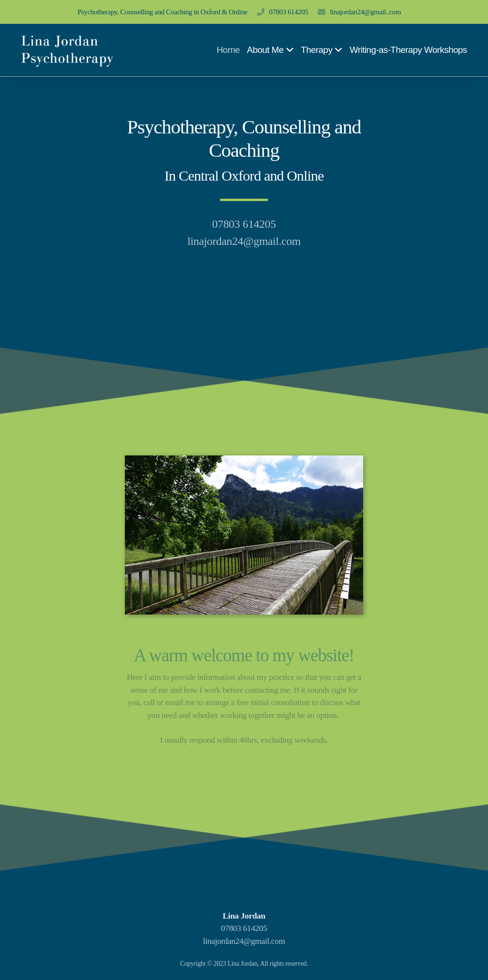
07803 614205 (289, 12)
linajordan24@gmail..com (365, 12)
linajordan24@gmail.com (244, 941)
